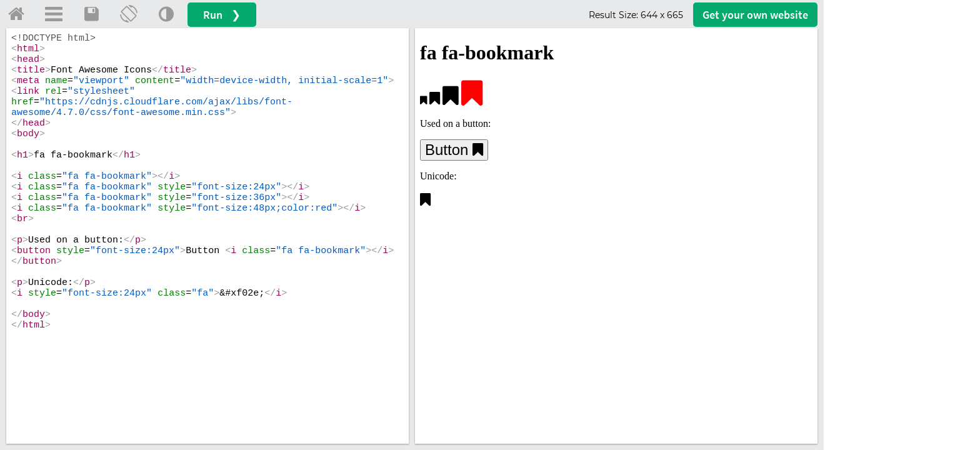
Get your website (755, 15)
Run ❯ (222, 15)
